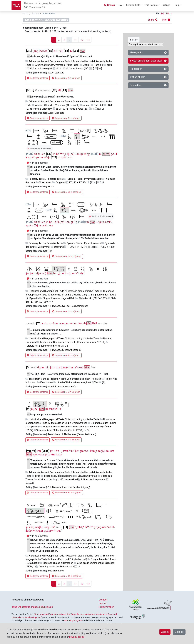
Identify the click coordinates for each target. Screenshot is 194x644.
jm (56, 323)
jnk (28, 527)
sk (35, 154)
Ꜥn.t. (111, 527)
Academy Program (73, 620)
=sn (43, 154)
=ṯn (40, 454)
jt (65, 273)
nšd (104, 527)
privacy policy (77, 637)
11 (75, 40)
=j (61, 451)
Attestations (49, 14)
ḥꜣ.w (82, 51)
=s (60, 323)
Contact (103, 600)
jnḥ (99, 527)
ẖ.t (58, 154)
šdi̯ (33, 527)
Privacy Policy (106, 607)
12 (82, 40)
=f (116, 154)
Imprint (103, 603)
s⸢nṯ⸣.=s (55, 409)
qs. (64, 157)
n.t (73, 367)
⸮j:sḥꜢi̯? (79, 527)
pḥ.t (47, 454)
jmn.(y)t (66, 367)
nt (75, 323)
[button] (152, 20)
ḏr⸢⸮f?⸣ (89, 527)
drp (46, 323)
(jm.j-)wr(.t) (40, 51)
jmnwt (69, 323)
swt (112, 451)
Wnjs (63, 154)
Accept (165, 632)
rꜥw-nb (82, 323)
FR (167, 14)
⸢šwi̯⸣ (47, 527)
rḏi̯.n (38, 273)
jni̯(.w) (34, 409)
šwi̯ (38, 531)
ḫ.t (112, 154)
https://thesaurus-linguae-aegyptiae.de (32, 607)
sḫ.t (82, 273)
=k (90, 451)
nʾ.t (77, 273)
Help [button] (177, 5)
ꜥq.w (35, 454)
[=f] (47, 367)
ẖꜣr (70, 451)
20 (59, 90)
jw (28, 273)
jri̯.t (46, 531)
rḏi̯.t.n (60, 273)
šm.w (59, 454)
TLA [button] (120, 5)
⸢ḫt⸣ (94, 323)
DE (163, 14)
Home (25, 14)
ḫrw (51, 531)
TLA (16, 5)
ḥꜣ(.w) (106, 154)
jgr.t (32, 273)
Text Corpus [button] (151, 5)
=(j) (44, 273)
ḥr (55, 273)
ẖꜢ (27, 531)
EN (158, 14)
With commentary (39, 163)
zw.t (65, 451)
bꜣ (39, 154)
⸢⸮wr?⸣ (58, 531)
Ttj (55, 222)
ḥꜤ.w (32, 531)
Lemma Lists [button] (133, 5)
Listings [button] (166, 5)
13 (88, 40)
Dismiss (179, 632)
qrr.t (38, 157)
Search (35, 14)
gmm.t (84, 451)
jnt (52, 451)
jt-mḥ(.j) (100, 451)
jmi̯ (39, 451)
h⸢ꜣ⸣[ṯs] (58, 51)
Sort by (134, 40)
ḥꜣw (89, 323)
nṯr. (31, 157)
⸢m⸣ (53, 527)
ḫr (82, 154)
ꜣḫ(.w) (71, 154)
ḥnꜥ (77, 451)
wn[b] (39, 527)
